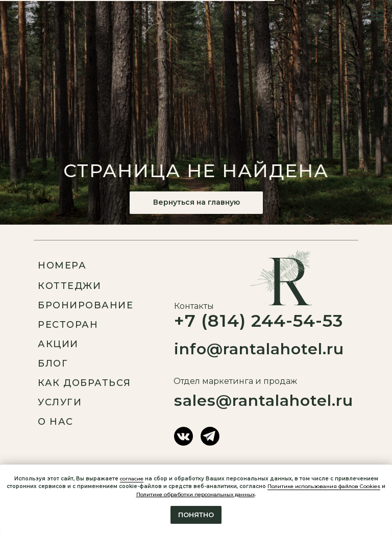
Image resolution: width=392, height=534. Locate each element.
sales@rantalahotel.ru (264, 400)
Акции (58, 344)
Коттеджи (69, 286)
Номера (62, 265)
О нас (56, 422)
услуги (60, 402)
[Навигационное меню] (377, 15)
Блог (53, 363)
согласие (132, 479)
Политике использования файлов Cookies (324, 486)
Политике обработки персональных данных (195, 494)
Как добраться (84, 383)
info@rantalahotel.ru (259, 349)
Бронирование (85, 305)
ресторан (68, 325)
